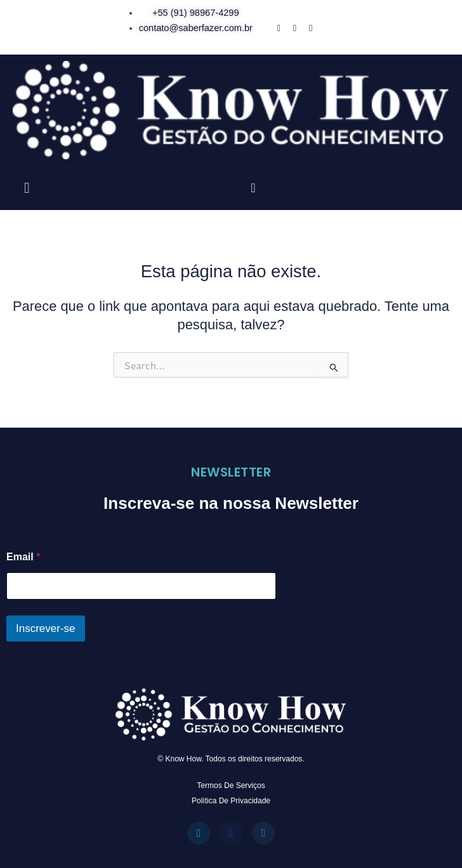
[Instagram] (295, 27)
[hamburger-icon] (27, 188)
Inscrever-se (46, 628)
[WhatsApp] (311, 27)
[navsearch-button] (253, 188)
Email (23, 557)
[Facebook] (278, 27)
